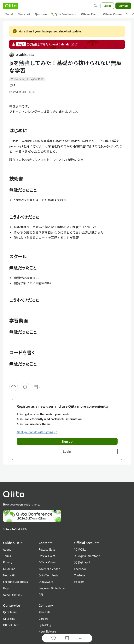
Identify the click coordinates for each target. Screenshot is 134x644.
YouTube (80, 575)
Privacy (8, 562)
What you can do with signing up (37, 432)
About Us (44, 612)
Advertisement (12, 594)
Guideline (9, 569)
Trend (9, 14)
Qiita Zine (9, 619)
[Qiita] (11, 6)
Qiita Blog (45, 625)
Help (6, 588)
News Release (47, 631)
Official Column (116, 14)
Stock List (24, 14)
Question (41, 14)
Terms (7, 556)
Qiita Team (10, 612)
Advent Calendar (49, 569)
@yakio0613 (22, 55)
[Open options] (81, 638)
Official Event (90, 14)
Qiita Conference (64, 14)
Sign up (67, 441)
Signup (123, 6)
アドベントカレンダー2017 (27, 79)
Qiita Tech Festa (49, 575)
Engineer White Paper (52, 588)
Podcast (79, 582)
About (7, 549)
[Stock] (25, 387)
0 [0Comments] (37, 387)
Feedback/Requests (15, 582)
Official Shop (11, 625)
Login (107, 6)
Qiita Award (46, 582)
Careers (43, 619)
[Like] (14, 387)
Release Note (47, 549)
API (41, 594)
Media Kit (9, 575)
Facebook (80, 569)
